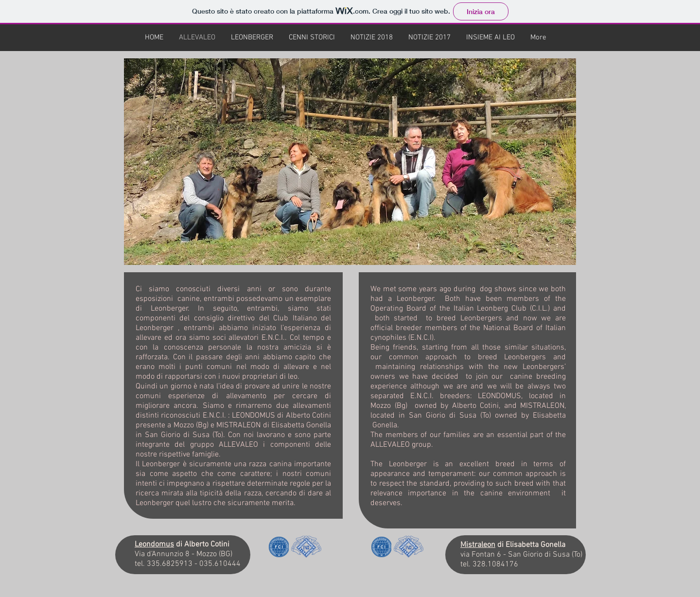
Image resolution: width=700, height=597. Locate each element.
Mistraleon (478, 545)
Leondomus (154, 544)
